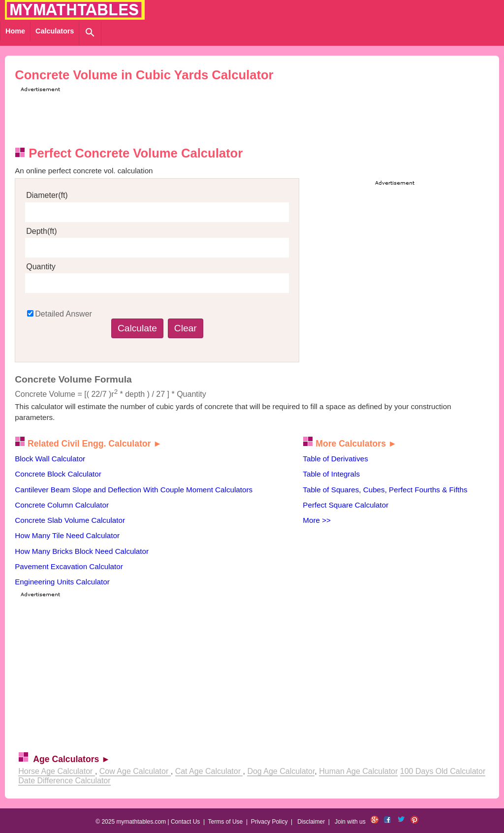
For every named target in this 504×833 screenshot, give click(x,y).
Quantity (41, 267)
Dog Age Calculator (281, 771)
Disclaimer (311, 822)
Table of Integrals (331, 474)
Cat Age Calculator (209, 771)
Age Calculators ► (71, 759)
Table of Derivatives (335, 459)
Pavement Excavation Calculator (69, 566)
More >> (317, 520)
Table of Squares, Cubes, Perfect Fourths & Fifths (385, 490)
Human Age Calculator (358, 771)
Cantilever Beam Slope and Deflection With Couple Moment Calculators (134, 490)
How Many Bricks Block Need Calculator (82, 551)
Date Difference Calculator (64, 781)
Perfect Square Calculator (346, 505)
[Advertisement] (197, 116)
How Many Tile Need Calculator (67, 535)
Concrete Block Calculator (58, 474)
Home (15, 31)
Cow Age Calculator (135, 771)
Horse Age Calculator (57, 771)
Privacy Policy (269, 822)
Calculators (55, 31)
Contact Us (185, 822)
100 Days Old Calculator (443, 771)
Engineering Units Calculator (62, 582)
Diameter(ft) (47, 195)
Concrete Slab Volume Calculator (70, 520)
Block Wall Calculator (50, 459)
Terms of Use (226, 822)
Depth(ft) (41, 231)
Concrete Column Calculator (62, 505)
